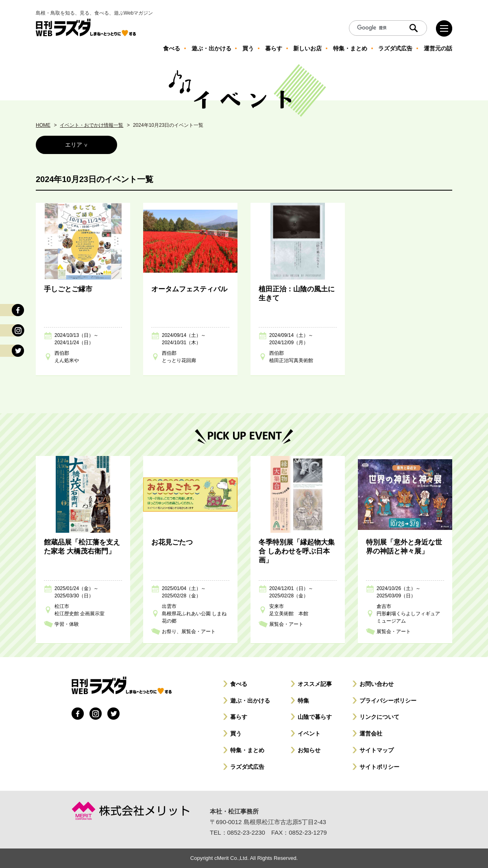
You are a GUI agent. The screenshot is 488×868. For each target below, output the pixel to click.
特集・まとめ (247, 750)
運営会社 (371, 733)
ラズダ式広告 (247, 767)
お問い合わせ (377, 684)
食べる (239, 684)
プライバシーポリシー (388, 701)
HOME (43, 125)
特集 (303, 701)
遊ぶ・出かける (250, 701)
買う (236, 733)
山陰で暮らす (315, 717)
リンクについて (379, 717)
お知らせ (309, 750)
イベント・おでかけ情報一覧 (91, 125)
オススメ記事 (315, 684)
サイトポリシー (379, 767)
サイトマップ (377, 750)
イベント (309, 733)
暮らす (239, 717)
